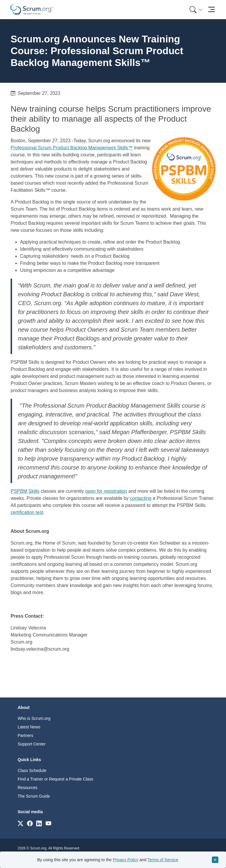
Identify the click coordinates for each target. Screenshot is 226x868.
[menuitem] (195, 10)
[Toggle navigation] (211, 10)
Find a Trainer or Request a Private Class (55, 779)
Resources (28, 788)
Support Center (32, 744)
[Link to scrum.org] (20, 823)
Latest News (29, 727)
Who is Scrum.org (34, 718)
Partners (25, 735)
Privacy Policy (126, 860)
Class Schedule (32, 771)
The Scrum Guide (34, 796)
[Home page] (31, 10)
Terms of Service (163, 860)
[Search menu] (196, 10)
